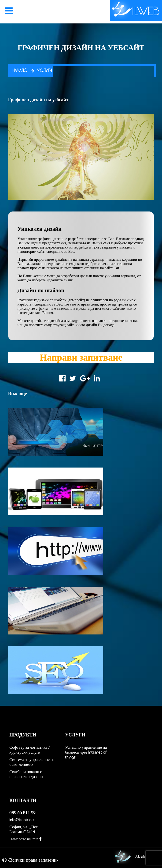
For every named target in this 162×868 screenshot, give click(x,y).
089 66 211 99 (22, 813)
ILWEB (129, 857)
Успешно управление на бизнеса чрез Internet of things (86, 752)
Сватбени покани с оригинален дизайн (26, 774)
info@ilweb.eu (22, 820)
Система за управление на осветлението (32, 762)
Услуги (44, 71)
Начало (20, 71)
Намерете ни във (26, 839)
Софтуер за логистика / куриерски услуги (30, 750)
